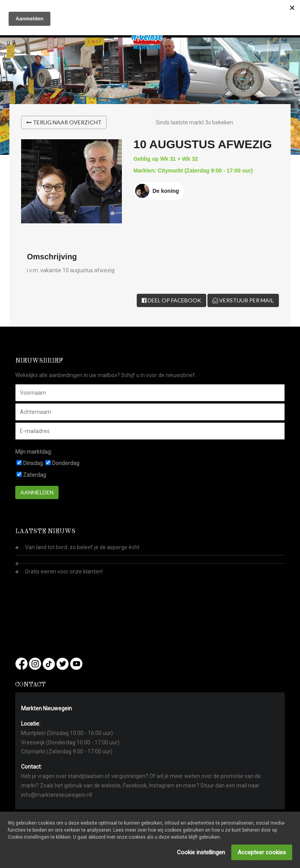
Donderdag (66, 463)
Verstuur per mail (243, 300)
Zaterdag (35, 475)
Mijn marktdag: (34, 452)
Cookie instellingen (201, 852)
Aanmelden (37, 492)
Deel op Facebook (171, 300)
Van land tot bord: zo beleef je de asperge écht (82, 547)
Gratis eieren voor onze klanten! (64, 571)
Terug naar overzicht (64, 122)
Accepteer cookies (262, 852)
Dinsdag (33, 463)
